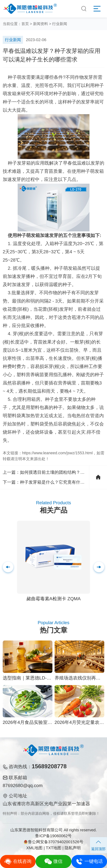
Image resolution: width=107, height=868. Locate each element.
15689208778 (49, 766)
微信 (54, 862)
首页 (25, 24)
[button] (99, 567)
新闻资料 (41, 24)
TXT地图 (54, 848)
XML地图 (34, 848)
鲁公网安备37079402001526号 (53, 842)
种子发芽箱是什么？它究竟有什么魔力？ (59, 482)
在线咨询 (18, 862)
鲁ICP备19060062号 (53, 836)
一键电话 (89, 862)
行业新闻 (60, 24)
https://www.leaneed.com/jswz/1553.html (57, 453)
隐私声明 (73, 848)
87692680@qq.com (23, 785)
